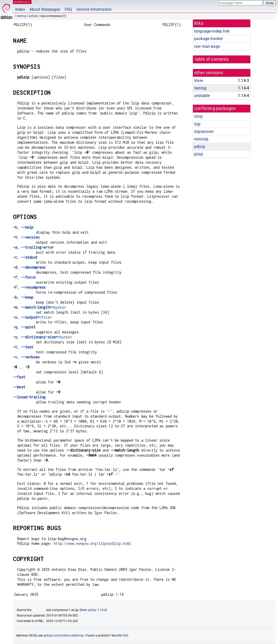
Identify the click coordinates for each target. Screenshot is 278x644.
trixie (199, 81)
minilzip (201, 139)
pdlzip (33, 16)
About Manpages (45, 9)
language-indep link (212, 31)
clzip (198, 116)
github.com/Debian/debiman (64, 636)
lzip (197, 124)
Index (20, 9)
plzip (199, 154)
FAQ (68, 9)
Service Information (94, 9)
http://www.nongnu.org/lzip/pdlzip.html (92, 543)
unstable (202, 96)
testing (21, 16)
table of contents (212, 59)
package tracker (208, 39)
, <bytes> (39, 307)
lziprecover (204, 132)
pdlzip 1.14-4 (97, 610)
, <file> (32, 317)
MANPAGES (22, 2)
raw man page (207, 46)
